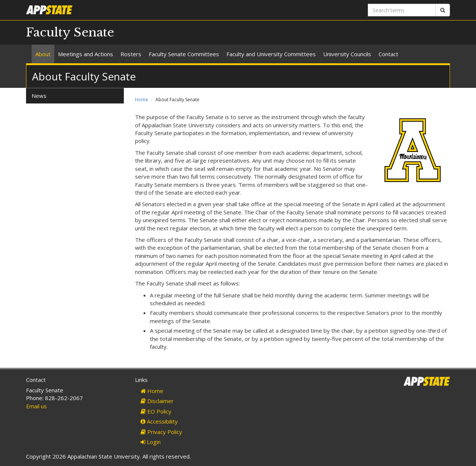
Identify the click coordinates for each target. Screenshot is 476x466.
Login (151, 442)
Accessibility (159, 421)
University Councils (347, 54)
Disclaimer (157, 401)
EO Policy (156, 411)
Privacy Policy (161, 432)
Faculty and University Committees (271, 54)
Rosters (131, 54)
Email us (36, 406)
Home (141, 100)
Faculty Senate (70, 32)
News (39, 96)
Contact (388, 54)
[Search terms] (402, 10)
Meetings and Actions (86, 54)
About (43, 54)
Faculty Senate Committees (184, 54)
